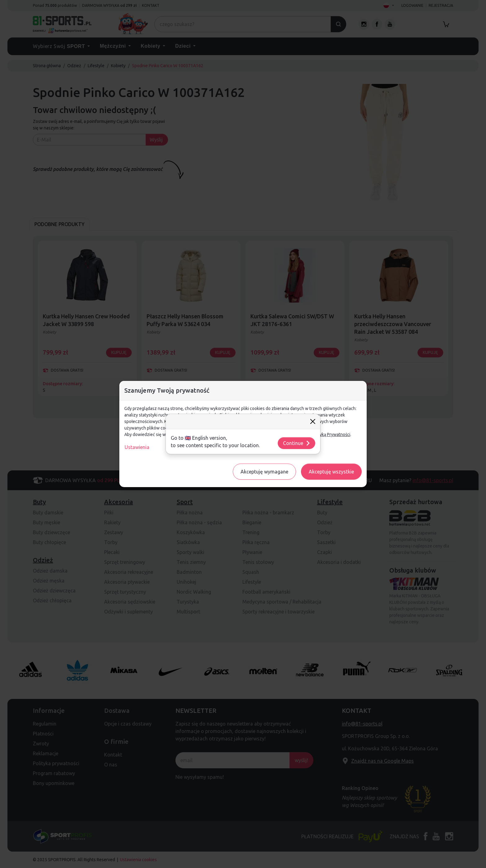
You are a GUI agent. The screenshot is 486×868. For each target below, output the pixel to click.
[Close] (313, 421)
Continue (297, 443)
